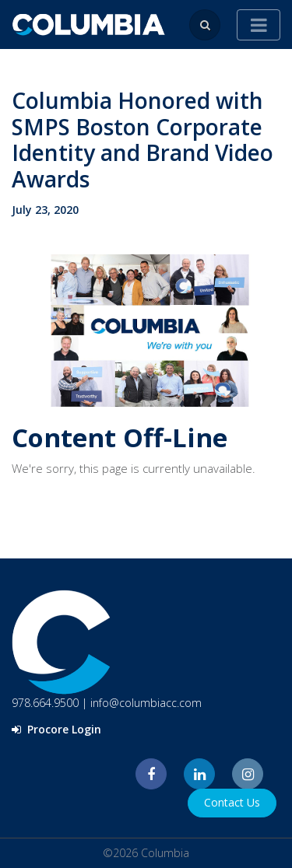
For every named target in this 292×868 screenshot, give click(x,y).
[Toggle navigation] (259, 25)
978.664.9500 (45, 703)
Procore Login (56, 729)
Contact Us (232, 802)
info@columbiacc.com (146, 703)
